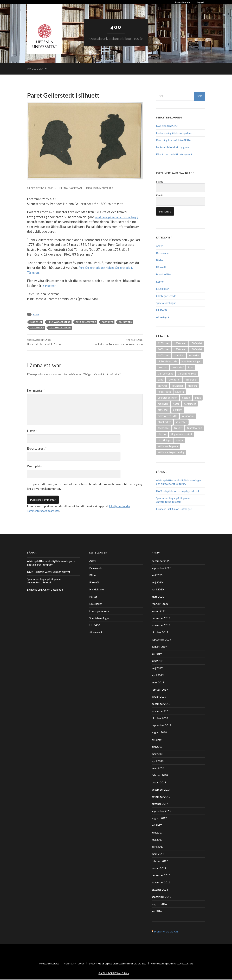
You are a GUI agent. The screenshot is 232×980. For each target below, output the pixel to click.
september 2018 (161, 726)
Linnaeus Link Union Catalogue (174, 509)
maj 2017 (157, 840)
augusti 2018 (159, 733)
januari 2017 (159, 869)
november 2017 (161, 797)
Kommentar (36, 391)
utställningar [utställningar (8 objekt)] (165, 440)
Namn (32, 431)
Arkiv (159, 246)
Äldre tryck (163, 317)
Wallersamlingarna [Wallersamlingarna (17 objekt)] (168, 446)
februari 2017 (160, 861)
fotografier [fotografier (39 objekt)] (191, 379)
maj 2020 (157, 583)
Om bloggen (35, 69)
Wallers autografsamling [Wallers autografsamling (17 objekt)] (171, 452)
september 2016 (161, 897)
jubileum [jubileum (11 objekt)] (192, 386)
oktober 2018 (160, 719)
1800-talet (36, 322)
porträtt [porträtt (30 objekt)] (178, 410)
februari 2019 (160, 690)
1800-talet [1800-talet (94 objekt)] (196, 349)
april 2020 (158, 590)
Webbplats (34, 467)
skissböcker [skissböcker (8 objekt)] (188, 416)
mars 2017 (158, 854)
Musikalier (162, 288)
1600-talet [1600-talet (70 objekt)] (164, 349)
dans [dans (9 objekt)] (160, 379)
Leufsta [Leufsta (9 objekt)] (180, 392)
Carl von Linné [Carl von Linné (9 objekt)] (166, 373)
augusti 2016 (159, 904)
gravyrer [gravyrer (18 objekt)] (163, 386)
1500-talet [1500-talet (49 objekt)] (196, 343)
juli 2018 (157, 740)
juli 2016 (157, 911)
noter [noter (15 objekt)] (176, 404)
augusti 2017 (159, 819)
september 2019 (161, 640)
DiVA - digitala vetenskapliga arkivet (178, 491)
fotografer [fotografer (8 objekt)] (174, 379)
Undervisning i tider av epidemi (174, 133)
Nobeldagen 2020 (167, 126)
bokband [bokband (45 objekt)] (163, 367)
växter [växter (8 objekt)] (180, 440)
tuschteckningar (60, 327)
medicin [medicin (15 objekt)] (186, 398)
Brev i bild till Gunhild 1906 (44, 342)
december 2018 (161, 704)
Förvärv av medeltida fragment (174, 154)
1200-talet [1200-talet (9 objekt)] (164, 343)
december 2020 (161, 561)
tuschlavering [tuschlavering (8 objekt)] (195, 428)
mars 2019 (158, 683)
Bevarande (162, 253)
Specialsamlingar (166, 303)
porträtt (108, 322)
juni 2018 (157, 747)
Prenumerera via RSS (166, 932)
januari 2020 (159, 611)
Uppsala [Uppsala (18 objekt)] (162, 434)
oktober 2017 (160, 804)
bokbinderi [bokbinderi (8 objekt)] (178, 367)
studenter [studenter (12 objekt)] (181, 422)
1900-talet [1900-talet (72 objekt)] (164, 355)
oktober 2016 (160, 890)
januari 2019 (159, 697)
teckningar (37, 327)
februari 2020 (160, 604)
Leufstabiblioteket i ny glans (173, 147)
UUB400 (161, 310)
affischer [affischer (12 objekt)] (179, 355)
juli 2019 (157, 654)
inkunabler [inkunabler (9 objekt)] (178, 386)
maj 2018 (157, 754)
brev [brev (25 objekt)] (191, 367)
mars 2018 (158, 768)
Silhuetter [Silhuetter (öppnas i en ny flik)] (50, 285)
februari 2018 (160, 776)
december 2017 (161, 790)
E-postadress (37, 449)
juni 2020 (157, 576)
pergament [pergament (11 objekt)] (190, 404)
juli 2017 (157, 826)
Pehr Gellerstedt (86, 322)
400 (116, 27)
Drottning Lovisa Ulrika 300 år (174, 140)
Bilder (37, 314)
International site (183, 2)
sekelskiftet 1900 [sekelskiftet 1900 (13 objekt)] (167, 416)
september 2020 (161, 568)
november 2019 (161, 626)
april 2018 (158, 761)
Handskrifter (164, 274)
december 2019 (161, 619)
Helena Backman (70, 188)
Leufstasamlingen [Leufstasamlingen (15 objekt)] (167, 398)
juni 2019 (157, 661)
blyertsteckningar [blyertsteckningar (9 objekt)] (191, 361)
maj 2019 (157, 668)
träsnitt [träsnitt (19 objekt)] (178, 428)
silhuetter (125, 322)
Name (181, 186)
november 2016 (161, 883)
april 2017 (158, 847)
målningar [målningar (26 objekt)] (163, 404)
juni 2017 (157, 833)
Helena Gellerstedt (59, 322)
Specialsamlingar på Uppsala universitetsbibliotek (173, 500)
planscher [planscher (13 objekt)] (163, 410)
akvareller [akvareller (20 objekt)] (194, 355)
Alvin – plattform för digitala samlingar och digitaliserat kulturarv (179, 482)
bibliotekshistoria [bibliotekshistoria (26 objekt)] (167, 361)
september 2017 (161, 811)
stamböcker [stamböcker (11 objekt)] (164, 422)
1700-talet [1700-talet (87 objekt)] (180, 349)
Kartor (160, 281)
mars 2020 (158, 597)
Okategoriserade (166, 296)
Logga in (201, 2)
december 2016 (161, 876)
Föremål (161, 267)
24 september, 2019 (40, 188)
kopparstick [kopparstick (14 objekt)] (164, 392)
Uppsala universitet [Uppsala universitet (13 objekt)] (182, 434)
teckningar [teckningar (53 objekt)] (164, 428)
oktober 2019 (160, 633)
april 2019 (158, 676)
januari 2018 (159, 783)
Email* (181, 199)
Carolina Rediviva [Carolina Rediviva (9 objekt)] (187, 373)
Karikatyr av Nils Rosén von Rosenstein (118, 342)
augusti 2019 (159, 647)
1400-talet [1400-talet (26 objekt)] (180, 343)
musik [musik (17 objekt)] (198, 398)
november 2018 (161, 711)
